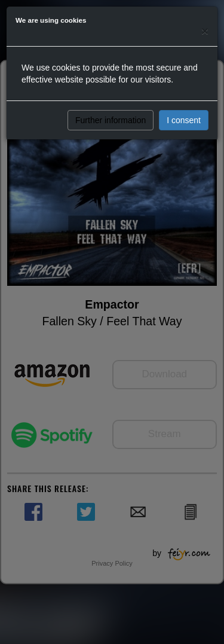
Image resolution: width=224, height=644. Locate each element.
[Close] (205, 31)
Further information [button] (111, 120)
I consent (184, 120)
